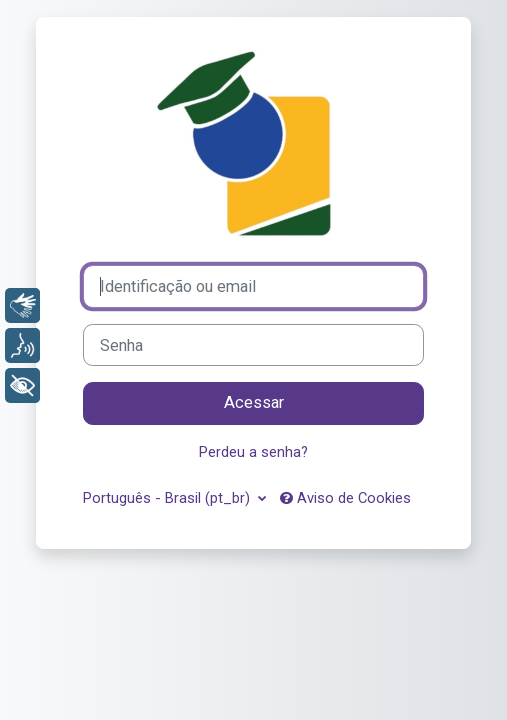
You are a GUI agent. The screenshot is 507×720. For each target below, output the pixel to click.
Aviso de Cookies (345, 498)
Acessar (254, 402)
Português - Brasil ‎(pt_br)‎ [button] (168, 498)
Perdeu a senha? (253, 452)
